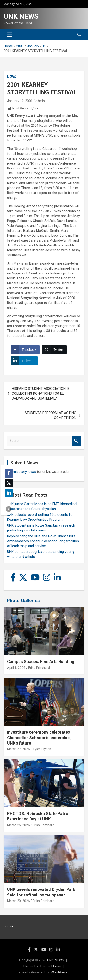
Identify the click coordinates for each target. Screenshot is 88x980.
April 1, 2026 (16, 668)
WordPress (59, 972)
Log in (8, 926)
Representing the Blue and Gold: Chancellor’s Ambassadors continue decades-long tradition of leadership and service (43, 541)
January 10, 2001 (20, 101)
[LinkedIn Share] (24, 361)
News (12, 77)
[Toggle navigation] (10, 35)
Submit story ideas (21, 472)
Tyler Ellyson (42, 749)
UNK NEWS (21, 16)
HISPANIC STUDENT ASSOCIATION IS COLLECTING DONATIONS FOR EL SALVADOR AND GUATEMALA (41, 393)
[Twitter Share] (54, 350)
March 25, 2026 (18, 825)
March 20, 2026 (18, 901)
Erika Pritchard (39, 668)
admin (40, 101)
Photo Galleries (23, 601)
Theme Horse (50, 966)
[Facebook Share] (25, 350)
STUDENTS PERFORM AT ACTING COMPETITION (50, 415)
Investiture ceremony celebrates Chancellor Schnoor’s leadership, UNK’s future (39, 738)
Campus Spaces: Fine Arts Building (41, 662)
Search (76, 441)
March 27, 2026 (18, 749)
